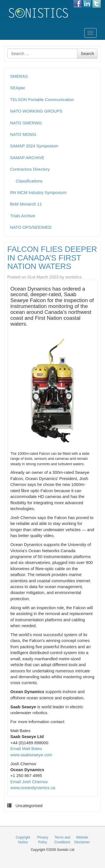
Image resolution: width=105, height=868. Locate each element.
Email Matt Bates (26, 749)
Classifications (29, 181)
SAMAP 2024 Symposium (34, 146)
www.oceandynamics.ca (33, 788)
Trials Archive (23, 216)
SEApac (18, 88)
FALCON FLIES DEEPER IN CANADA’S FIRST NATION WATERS (52, 258)
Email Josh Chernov (29, 782)
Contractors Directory (30, 169)
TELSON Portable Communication (42, 100)
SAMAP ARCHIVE (27, 158)
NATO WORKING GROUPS (36, 111)
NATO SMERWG (26, 123)
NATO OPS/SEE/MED (31, 227)
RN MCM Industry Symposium (38, 192)
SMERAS (19, 76)
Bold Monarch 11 (26, 204)
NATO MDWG (23, 134)
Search (87, 53)
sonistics (74, 277)
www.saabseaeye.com (31, 755)
